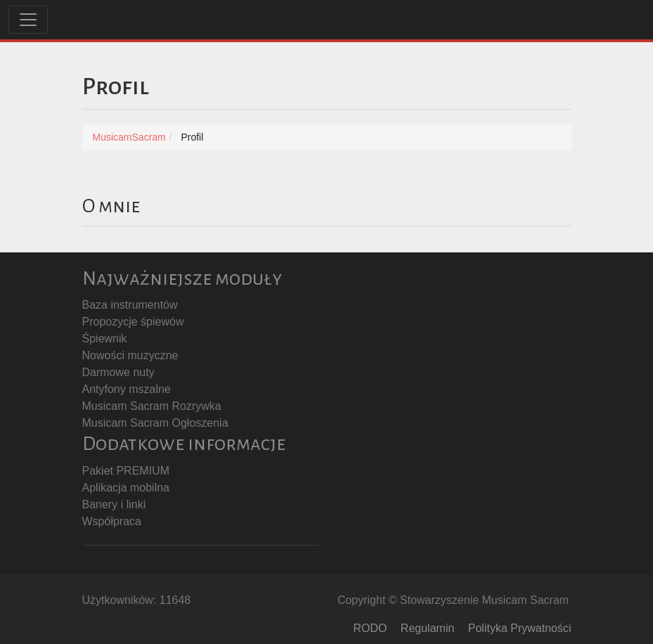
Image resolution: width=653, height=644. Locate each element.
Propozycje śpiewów (133, 322)
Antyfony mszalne (127, 389)
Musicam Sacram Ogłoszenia (155, 423)
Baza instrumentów (130, 305)
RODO (370, 628)
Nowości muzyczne (130, 355)
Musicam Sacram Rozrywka (152, 406)
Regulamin (427, 628)
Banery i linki (114, 504)
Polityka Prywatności (520, 628)
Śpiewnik (105, 339)
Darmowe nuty (118, 372)
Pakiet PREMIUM (126, 471)
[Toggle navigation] (28, 20)
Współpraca (112, 521)
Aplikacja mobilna (126, 488)
